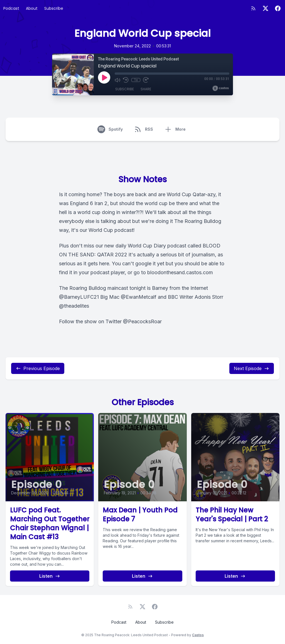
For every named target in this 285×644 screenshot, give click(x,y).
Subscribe (54, 8)
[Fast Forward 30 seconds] (146, 80)
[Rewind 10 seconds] (126, 80)
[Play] (104, 77)
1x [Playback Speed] (136, 80)
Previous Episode (38, 368)
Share (146, 89)
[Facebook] (278, 8)
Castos (198, 635)
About (32, 8)
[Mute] (117, 80)
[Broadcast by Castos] (221, 88)
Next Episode (252, 368)
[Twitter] (266, 8)
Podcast (11, 8)
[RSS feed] (253, 8)
